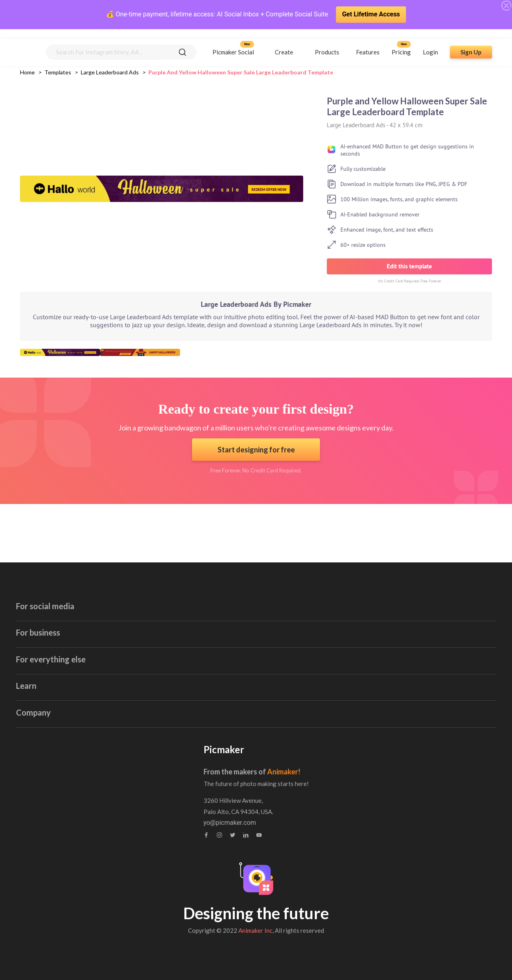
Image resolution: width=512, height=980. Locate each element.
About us (216, 771)
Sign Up (471, 43)
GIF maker (76, 704)
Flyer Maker (223, 689)
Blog (66, 771)
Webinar (71, 802)
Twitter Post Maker (88, 673)
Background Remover (382, 704)
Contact (215, 787)
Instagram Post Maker (93, 657)
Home (27, 72)
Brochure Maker (374, 611)
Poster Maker (225, 642)
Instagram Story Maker (94, 642)
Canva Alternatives (378, 720)
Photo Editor (369, 673)
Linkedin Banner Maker (94, 689)
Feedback (217, 802)
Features (368, 43)
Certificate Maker (376, 595)
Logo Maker (223, 704)
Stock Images (371, 626)
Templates (58, 72)
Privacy (214, 818)
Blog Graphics (226, 626)
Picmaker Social (233, 43)
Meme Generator (375, 657)
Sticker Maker (371, 642)
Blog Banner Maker (233, 611)
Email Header (225, 579)
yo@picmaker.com (374, 823)
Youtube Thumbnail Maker (98, 595)
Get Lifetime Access (371, 14)
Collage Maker (372, 689)
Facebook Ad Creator (91, 611)
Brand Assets (79, 818)
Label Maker (223, 673)
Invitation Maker (229, 595)
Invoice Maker (226, 657)
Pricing (401, 43)
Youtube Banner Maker (93, 579)
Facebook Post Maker (92, 626)
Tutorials (72, 787)
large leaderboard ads (110, 72)
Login (430, 43)
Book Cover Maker (377, 579)
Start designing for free (256, 450)
